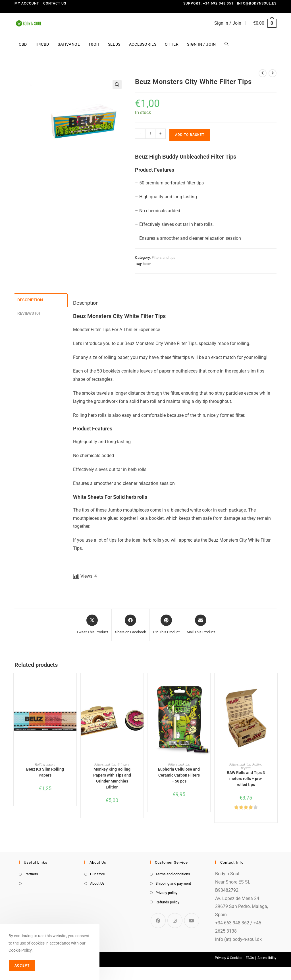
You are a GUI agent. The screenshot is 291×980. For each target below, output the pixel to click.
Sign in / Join (228, 23)
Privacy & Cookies (228, 958)
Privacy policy (166, 893)
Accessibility (267, 958)
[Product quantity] (150, 134)
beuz (147, 264)
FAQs (250, 958)
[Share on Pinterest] (166, 625)
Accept (22, 966)
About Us (97, 883)
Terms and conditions (173, 874)
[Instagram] (175, 921)
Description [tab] (30, 300)
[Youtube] (192, 921)
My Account (27, 3)
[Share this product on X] (92, 625)
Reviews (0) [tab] (29, 313)
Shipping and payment (173, 883)
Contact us (55, 3)
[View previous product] (263, 73)
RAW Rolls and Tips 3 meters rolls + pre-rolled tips (246, 779)
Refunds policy (167, 902)
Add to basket (190, 135)
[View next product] (273, 73)
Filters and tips (164, 257)
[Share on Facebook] (131, 625)
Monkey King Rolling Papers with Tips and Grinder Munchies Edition (112, 778)
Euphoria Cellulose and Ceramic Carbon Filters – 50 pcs (179, 775)
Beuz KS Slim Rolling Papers (45, 772)
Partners (31, 874)
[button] (117, 85)
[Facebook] (158, 921)
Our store (97, 874)
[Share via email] (201, 625)
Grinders (123, 765)
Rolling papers (45, 765)
